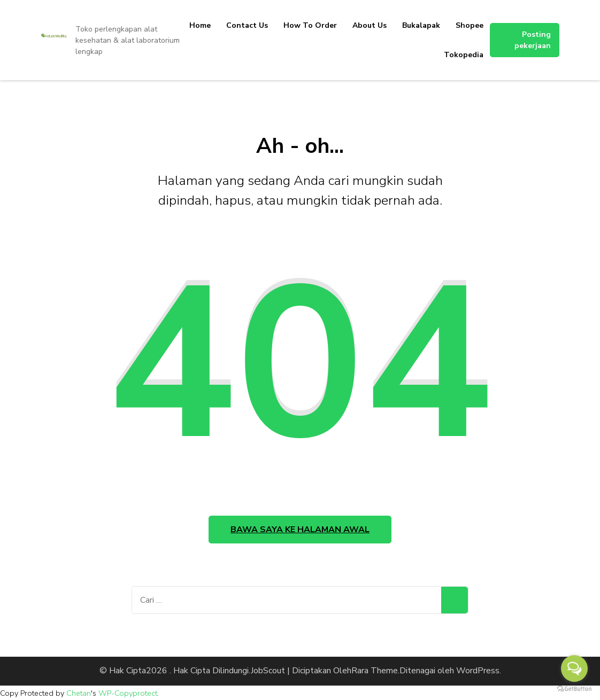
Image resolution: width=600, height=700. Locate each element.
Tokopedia (464, 55)
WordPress (478, 671)
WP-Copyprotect (128, 693)
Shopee (470, 25)
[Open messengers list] (574, 668)
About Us (370, 25)
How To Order (310, 25)
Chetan (79, 693)
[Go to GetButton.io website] (574, 689)
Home (200, 25)
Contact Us (247, 25)
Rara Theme (375, 671)
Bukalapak (421, 25)
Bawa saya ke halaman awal (300, 530)
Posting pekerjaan (533, 40)
